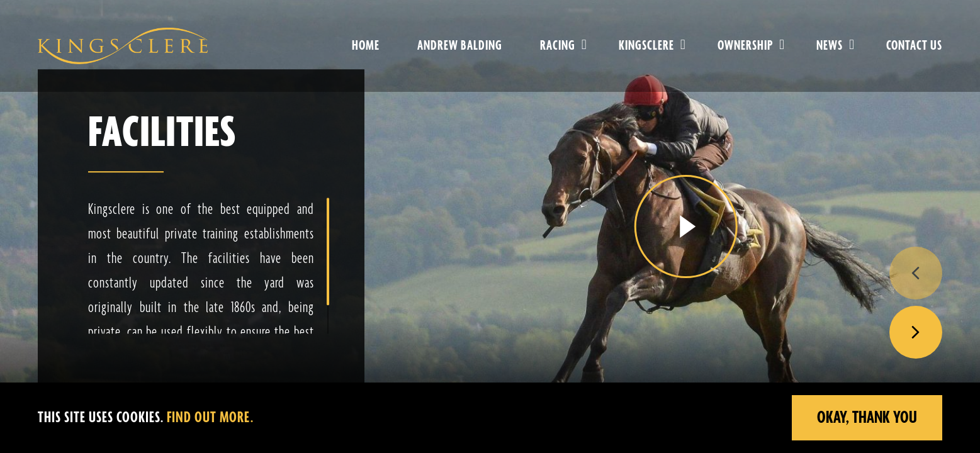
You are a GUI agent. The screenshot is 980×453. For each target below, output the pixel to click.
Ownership (745, 46)
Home (366, 46)
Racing (558, 46)
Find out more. (210, 418)
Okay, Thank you (867, 418)
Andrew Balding (460, 46)
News (830, 46)
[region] (490, 418)
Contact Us (914, 46)
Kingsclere (646, 46)
